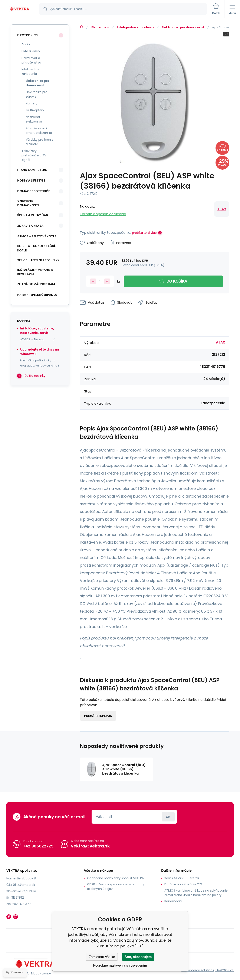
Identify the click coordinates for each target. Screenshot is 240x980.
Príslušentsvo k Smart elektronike (39, 131)
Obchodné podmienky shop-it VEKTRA (115, 878)
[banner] (20, 9)
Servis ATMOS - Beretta (182, 878)
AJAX (222, 209)
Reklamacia (173, 901)
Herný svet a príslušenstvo (31, 60)
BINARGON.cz (224, 970)
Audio (26, 44)
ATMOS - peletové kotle (37, 236)
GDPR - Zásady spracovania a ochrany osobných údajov (116, 887)
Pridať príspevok (98, 716)
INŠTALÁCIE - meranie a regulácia (35, 272)
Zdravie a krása (30, 226)
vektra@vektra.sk (90, 846)
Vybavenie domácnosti (28, 203)
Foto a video (31, 51)
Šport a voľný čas (33, 215)
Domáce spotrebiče (34, 191)
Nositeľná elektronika (34, 119)
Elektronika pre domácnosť (183, 27)
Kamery (32, 103)
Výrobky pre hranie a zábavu (40, 142)
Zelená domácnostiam (36, 284)
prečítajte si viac (144, 233)
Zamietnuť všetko (102, 957)
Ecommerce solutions (198, 970)
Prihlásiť (168, 817)
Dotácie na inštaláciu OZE (183, 884)
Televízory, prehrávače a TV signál (34, 155)
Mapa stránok (41, 973)
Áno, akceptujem (138, 957)
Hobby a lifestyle (31, 180)
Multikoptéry (35, 110)
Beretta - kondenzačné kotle (36, 248)
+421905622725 (38, 846)
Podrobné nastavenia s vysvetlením (120, 965)
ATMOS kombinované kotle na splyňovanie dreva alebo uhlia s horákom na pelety (196, 893)
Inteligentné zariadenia (135, 27)
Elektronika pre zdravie (37, 94)
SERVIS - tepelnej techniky (38, 260)
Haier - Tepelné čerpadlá (37, 295)
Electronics (100, 27)
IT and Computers (32, 170)
